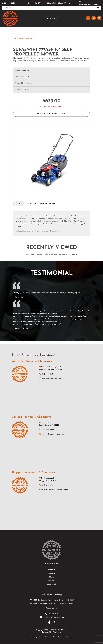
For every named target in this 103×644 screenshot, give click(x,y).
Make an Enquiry (51, 114)
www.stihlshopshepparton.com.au (54, 490)
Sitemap (69, 637)
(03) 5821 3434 (46, 485)
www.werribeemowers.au (50, 379)
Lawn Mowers (30, 38)
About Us (51, 581)
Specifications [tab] (47, 204)
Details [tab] (19, 204)
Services (52, 574)
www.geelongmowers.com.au (52, 434)
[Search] (49, 8)
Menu (52, 19)
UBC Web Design (55, 632)
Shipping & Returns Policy (40, 637)
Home (15, 38)
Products (21, 38)
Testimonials (51, 585)
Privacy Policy (58, 637)
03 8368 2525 (8, 3)
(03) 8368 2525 (46, 374)
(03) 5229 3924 (46, 430)
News (51, 577)
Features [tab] (31, 204)
